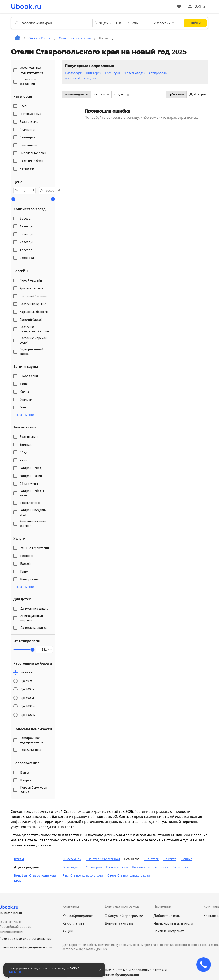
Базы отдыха (72, 867)
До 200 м (27, 689)
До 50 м (26, 681)
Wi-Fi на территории (35, 548)
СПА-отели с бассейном (103, 859)
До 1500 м (28, 715)
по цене (122, 94)
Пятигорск (93, 73)
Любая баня (30, 376)
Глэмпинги (181, 867)
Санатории (94, 867)
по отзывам (101, 94)
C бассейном (72, 859)
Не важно (27, 672)
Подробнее (14, 972)
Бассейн (27, 564)
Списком (176, 94)
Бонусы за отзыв (119, 924)
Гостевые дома (117, 867)
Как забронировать (79, 916)
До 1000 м (28, 706)
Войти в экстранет (169, 931)
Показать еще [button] (24, 415)
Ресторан (28, 556)
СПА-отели (151, 859)
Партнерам (163, 906)
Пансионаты (141, 867)
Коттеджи (161, 867)
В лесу (26, 772)
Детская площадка (35, 609)
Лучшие (186, 859)
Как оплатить (73, 924)
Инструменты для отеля (173, 924)
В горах (26, 780)
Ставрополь (158, 73)
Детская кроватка (34, 628)
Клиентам (71, 906)
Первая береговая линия (34, 790)
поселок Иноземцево (80, 78)
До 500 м (27, 698)
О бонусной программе (124, 916)
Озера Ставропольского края (129, 875)
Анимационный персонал (32, 618)
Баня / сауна (30, 579)
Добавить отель (167, 916)
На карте (197, 94)
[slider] (13, 199)
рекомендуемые (76, 94)
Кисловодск (73, 73)
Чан (24, 407)
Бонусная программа (122, 906)
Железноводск (135, 73)
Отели (19, 859)
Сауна (25, 392)
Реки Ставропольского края (83, 875)
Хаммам (27, 400)
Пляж (25, 572)
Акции (68, 931)
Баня (25, 384)
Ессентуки (113, 73)
